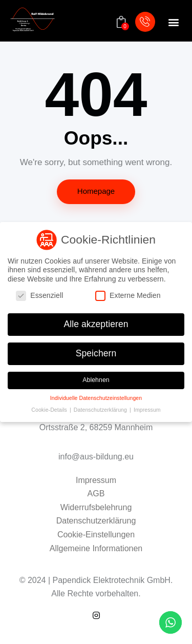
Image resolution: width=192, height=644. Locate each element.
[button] (173, 22)
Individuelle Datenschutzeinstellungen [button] (96, 398)
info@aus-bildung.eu (96, 457)
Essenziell (44, 296)
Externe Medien (132, 296)
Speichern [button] (96, 353)
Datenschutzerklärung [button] (101, 410)
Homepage (96, 191)
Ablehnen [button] (96, 380)
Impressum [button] (147, 410)
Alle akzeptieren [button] (96, 324)
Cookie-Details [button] (50, 410)
